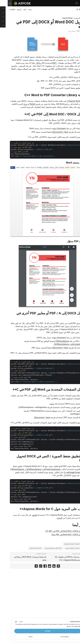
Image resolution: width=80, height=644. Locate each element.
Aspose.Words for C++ (68, 101)
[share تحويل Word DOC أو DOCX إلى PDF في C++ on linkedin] (46, 567)
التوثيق (27, 515)
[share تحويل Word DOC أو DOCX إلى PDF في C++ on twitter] (51, 567)
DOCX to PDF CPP (28, 548)
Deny (23, 637)
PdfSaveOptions (55, 341)
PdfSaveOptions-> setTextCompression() (36, 469)
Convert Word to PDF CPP (46, 548)
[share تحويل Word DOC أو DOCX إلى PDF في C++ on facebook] (37, 567)
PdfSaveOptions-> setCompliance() (61, 344)
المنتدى (52, 518)
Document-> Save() (52, 132)
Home (75, 10)
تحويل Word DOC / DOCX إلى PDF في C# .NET (57, 531)
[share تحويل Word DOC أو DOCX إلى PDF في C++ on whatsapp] (33, 567)
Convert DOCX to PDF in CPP (67, 548)
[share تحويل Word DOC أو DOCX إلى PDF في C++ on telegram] (29, 567)
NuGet (25, 104)
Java (30, 63)
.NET (47, 63)
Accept (40, 631)
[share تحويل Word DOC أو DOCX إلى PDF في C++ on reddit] (42, 567)
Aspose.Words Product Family (66, 544)
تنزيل (18, 104)
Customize (57, 637)
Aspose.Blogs (60, 18)
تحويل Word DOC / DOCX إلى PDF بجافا (60, 535)
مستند (44, 404)
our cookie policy (69, 626)
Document (54, 128)
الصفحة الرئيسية (72, 18)
